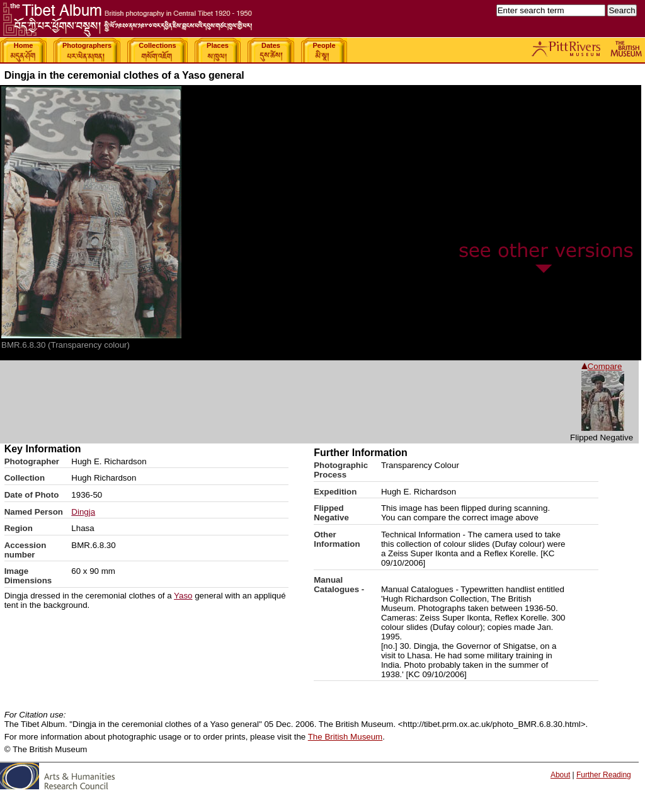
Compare (602, 366)
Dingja (83, 512)
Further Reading (604, 775)
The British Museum (345, 737)
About (560, 775)
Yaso (183, 596)
